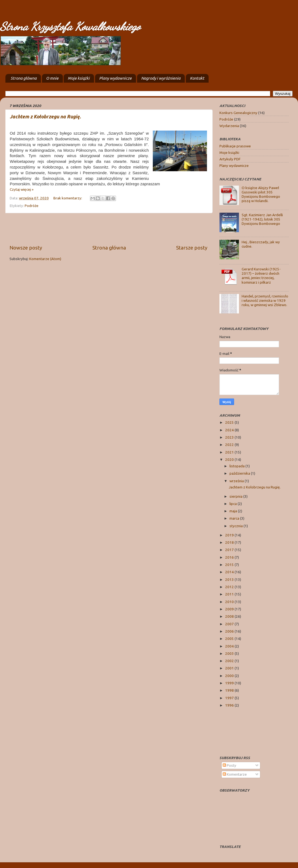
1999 (230, 683)
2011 (230, 594)
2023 (230, 437)
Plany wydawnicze (115, 78)
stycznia (237, 526)
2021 (230, 452)
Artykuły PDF (230, 159)
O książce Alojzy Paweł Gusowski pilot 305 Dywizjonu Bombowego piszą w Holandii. (261, 194)
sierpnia (236, 496)
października (240, 473)
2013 (230, 579)
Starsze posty (192, 248)
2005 (230, 639)
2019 (230, 535)
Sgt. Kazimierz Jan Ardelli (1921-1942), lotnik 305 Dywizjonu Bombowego (262, 219)
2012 (230, 587)
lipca (234, 504)
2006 (230, 631)
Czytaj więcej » (22, 189)
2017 (230, 550)
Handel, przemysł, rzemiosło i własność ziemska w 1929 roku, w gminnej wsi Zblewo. (265, 300)
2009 (230, 609)
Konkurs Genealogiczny (238, 113)
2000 (230, 676)
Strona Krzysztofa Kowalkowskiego (70, 26)
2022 (230, 445)
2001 (230, 668)
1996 (230, 705)
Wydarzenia (229, 126)
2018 (230, 542)
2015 (230, 565)
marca (235, 518)
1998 (230, 690)
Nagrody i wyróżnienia (161, 78)
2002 (230, 661)
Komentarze (235, 774)
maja (234, 511)
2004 (230, 646)
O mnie (52, 78)
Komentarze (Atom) (45, 259)
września (237, 481)
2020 (230, 459)
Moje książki (79, 78)
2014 (230, 572)
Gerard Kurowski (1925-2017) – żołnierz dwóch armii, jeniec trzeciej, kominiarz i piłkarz (261, 276)
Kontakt (197, 78)
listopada (237, 466)
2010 (230, 602)
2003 (230, 653)
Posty (229, 765)
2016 (230, 557)
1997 (230, 698)
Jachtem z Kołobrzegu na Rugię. (45, 116)
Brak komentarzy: (68, 198)
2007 (230, 624)
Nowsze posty (26, 248)
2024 (230, 430)
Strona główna (24, 78)
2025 (230, 422)
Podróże (32, 206)
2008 (230, 616)
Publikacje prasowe (235, 146)
